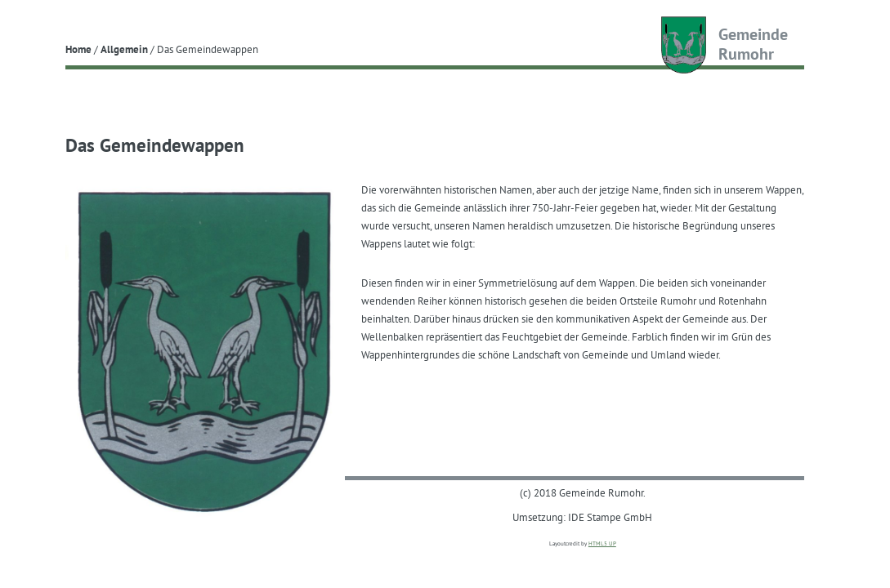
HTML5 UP (602, 543)
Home (78, 49)
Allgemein (124, 49)
